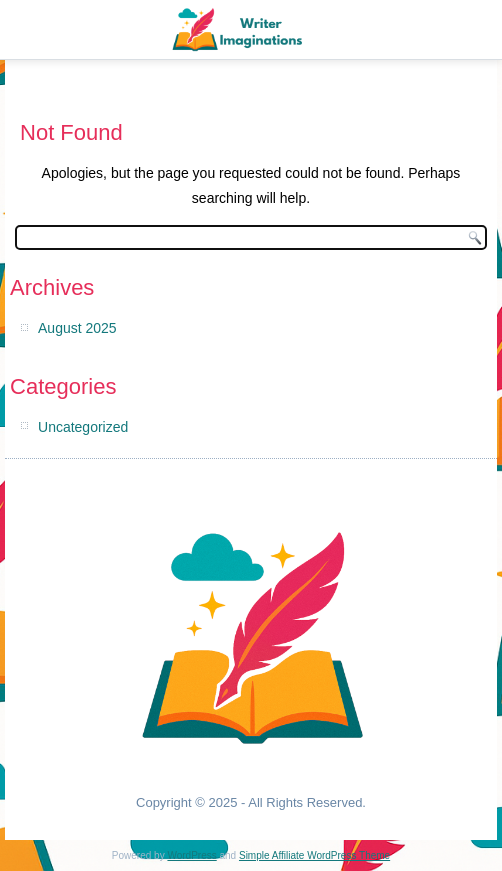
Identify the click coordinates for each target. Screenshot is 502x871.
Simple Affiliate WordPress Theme (314, 855)
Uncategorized (83, 427)
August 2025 (77, 328)
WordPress (191, 855)
